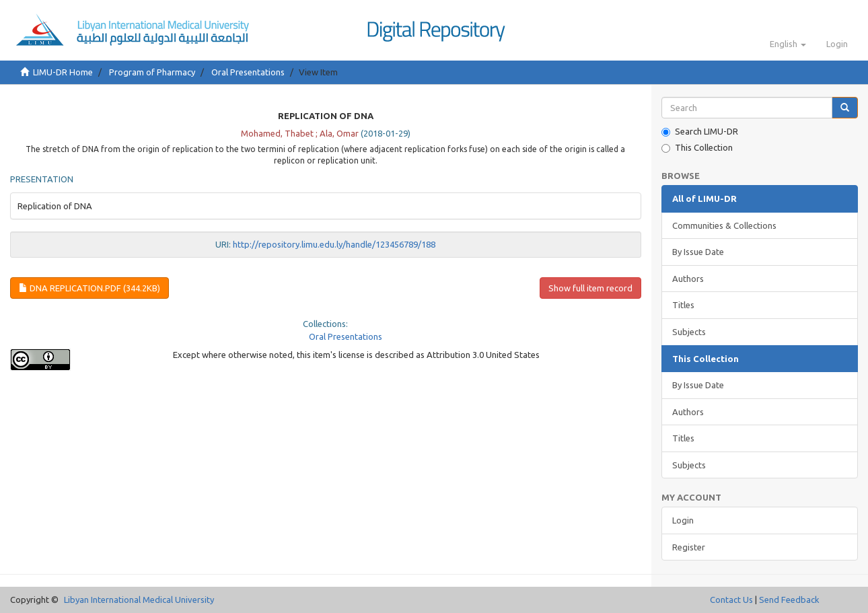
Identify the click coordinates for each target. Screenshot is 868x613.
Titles (683, 305)
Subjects (689, 332)
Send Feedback (789, 600)
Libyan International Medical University (139, 600)
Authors (688, 279)
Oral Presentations (248, 72)
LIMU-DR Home (63, 72)
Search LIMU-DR (700, 132)
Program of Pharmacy (152, 72)
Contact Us (731, 600)
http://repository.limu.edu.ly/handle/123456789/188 (334, 244)
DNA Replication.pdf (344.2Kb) (89, 288)
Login (683, 520)
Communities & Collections (724, 225)
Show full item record (590, 288)
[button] (788, 44)
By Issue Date (698, 252)
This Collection (697, 148)
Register (689, 547)
